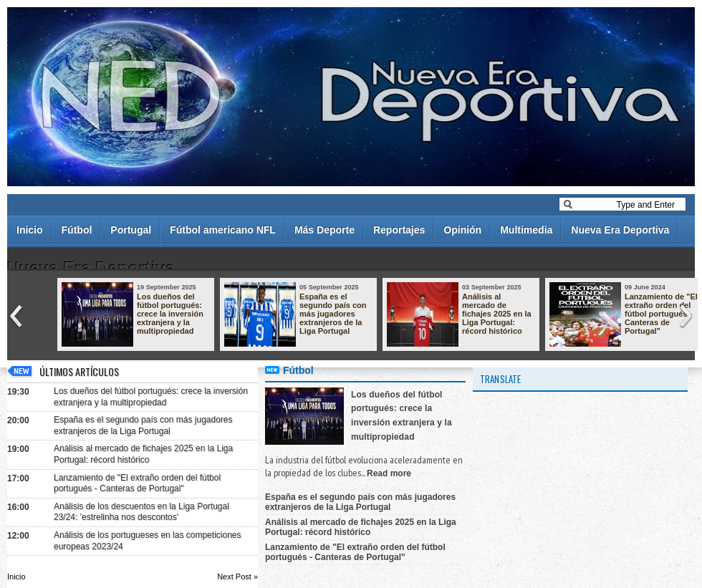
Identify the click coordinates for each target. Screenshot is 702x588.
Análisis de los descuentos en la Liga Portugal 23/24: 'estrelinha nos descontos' (141, 512)
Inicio (30, 230)
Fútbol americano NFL (223, 230)
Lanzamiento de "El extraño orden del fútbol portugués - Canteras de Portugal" (661, 314)
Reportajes (399, 230)
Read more (389, 473)
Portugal (131, 230)
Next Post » (237, 577)
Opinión (462, 230)
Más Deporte (324, 230)
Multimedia (526, 230)
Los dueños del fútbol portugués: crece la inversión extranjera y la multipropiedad (170, 314)
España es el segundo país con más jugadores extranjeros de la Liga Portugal (333, 314)
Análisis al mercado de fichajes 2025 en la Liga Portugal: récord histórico (497, 314)
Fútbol (77, 230)
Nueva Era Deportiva (620, 230)
